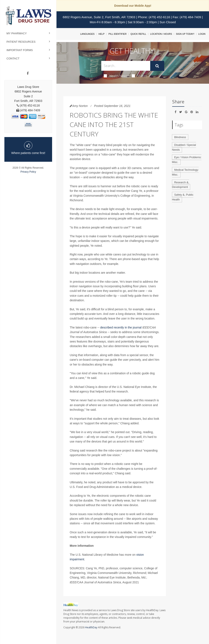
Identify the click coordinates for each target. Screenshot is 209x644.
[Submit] (157, 66)
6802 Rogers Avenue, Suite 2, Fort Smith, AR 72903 (99, 17)
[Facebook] (28, 73)
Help (102, 34)
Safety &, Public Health (183, 197)
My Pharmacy (17, 33)
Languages (87, 34)
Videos (140, 76)
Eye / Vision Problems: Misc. (187, 160)
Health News (116, 76)
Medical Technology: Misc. (185, 172)
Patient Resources (21, 42)
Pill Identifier (117, 34)
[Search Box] (126, 66)
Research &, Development (181, 185)
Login (202, 34)
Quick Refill (138, 34)
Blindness (180, 137)
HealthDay (91, 627)
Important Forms (20, 50)
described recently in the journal (121, 327)
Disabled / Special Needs (184, 147)
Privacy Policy (28, 172)
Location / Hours (161, 34)
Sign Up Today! (185, 34)
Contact (13, 58)
